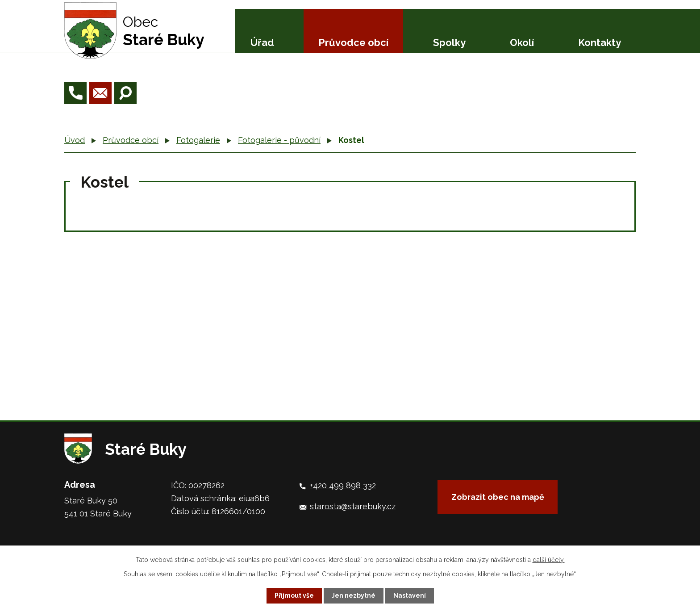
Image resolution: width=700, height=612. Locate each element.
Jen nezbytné (354, 595)
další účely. (549, 560)
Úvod (75, 140)
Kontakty (600, 42)
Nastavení (410, 595)
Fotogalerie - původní (279, 140)
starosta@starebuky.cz (353, 506)
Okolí (522, 42)
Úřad (262, 42)
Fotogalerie (198, 140)
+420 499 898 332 (343, 485)
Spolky (449, 42)
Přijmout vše (294, 595)
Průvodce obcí (353, 42)
